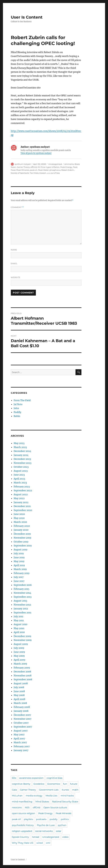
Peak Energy (66, 167)
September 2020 (23, 510)
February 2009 (22, 668)
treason (43, 173)
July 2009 (19, 648)
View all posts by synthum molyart (36, 153)
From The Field (22, 400)
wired (40, 843)
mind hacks (67, 796)
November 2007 (22, 719)
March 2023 (20, 483)
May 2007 (19, 735)
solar (59, 831)
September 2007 (23, 727)
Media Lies (51, 796)
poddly (54, 819)
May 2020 (19, 518)
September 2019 (23, 546)
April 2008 (19, 699)
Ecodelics (39, 784)
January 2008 (21, 711)
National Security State (65, 802)
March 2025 (20, 447)
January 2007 (21, 750)
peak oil (34, 170)
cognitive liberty (21, 784)
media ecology (34, 796)
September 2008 (23, 679)
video (65, 837)
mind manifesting (22, 802)
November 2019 (22, 538)
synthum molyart (23, 164)
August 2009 (21, 644)
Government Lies (49, 790)
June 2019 (19, 557)
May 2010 (19, 628)
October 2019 (21, 542)
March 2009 (20, 664)
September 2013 (23, 597)
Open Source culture (55, 807)
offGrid (34, 167)
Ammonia (69, 164)
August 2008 (21, 683)
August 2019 (21, 550)
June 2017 (19, 581)
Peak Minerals (23, 170)
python (62, 825)
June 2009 (19, 652)
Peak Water (43, 170)
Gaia (14, 790)
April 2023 (19, 479)
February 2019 (22, 573)
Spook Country (20, 837)
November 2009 (23, 640)
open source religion (23, 813)
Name (14, 250)
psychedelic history (23, 825)
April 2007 (19, 738)
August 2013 (20, 601)
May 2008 (19, 695)
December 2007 (22, 715)
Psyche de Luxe (46, 825)
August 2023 (21, 471)
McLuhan (17, 796)
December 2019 (22, 534)
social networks (44, 831)
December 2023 (22, 459)
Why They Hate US (23, 843)
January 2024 (21, 455)
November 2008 (23, 676)
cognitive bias (54, 778)
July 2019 (19, 553)
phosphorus (55, 170)
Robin (17, 416)
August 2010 (20, 624)
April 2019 (19, 565)
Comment (17, 207)
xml (48, 843)
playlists (28, 819)
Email (14, 264)
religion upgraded (22, 831)
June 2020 (19, 514)
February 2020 (22, 526)
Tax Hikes (34, 173)
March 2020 (20, 522)
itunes (65, 790)
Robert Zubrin (68, 170)
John (16, 408)
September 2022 (23, 490)
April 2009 (19, 660)
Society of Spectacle (20, 173)
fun (65, 784)
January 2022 (21, 502)
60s (14, 778)
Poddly (17, 412)
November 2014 (22, 593)
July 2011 (18, 616)
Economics (54, 784)
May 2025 (19, 443)
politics (65, 819)
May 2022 (19, 498)
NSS (27, 807)
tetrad (36, 837)
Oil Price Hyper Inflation (49, 167)
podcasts (41, 819)
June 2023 (19, 475)
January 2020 (21, 530)
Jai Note (18, 404)
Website (16, 277)
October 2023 (21, 467)
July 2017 (19, 577)
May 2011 (19, 620)
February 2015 (22, 589)
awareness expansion (31, 778)
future (74, 784)
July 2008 (19, 687)
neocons (17, 807)
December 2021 (22, 506)
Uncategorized (51, 837)
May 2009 (19, 656)
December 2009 (22, 636)
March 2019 (20, 569)
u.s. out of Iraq (53, 173)
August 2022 (21, 494)
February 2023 (22, 487)
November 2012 (22, 605)
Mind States (42, 802)
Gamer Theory (23, 167)
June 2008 (19, 691)
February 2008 (22, 707)
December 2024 (22, 451)
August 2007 (21, 731)
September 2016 (23, 585)
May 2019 (19, 561)
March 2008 (20, 703)
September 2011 (22, 613)
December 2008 (22, 672)
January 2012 (21, 609)
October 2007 (21, 723)
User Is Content (27, 17)
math (75, 790)
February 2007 (22, 746)
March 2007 (20, 742)
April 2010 (19, 632)
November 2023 (22, 463)
